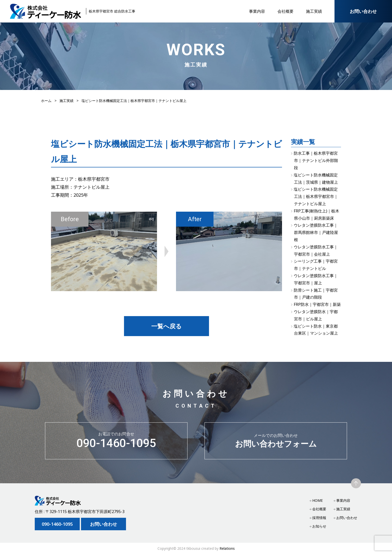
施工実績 (314, 11)
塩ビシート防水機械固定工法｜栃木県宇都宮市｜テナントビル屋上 (316, 196)
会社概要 (285, 11)
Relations (227, 548)
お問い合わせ (363, 11)
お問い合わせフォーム (276, 445)
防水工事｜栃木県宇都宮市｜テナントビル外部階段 (316, 160)
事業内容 (257, 11)
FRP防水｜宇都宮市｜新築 (317, 304)
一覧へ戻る (166, 326)
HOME (317, 500)
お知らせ (319, 526)
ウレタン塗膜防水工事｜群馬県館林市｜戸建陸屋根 (316, 232)
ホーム (46, 101)
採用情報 (319, 518)
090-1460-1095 (116, 445)
